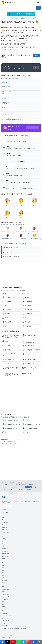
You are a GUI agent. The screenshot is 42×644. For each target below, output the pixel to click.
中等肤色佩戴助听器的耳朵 (11, 424)
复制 (36, 56)
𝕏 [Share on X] (8, 642)
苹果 (3, 565)
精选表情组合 (5, 589)
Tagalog (29, 490)
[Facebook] (3, 506)
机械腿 (26, 298)
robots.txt (9, 637)
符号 (3, 520)
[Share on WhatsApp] (18, 642)
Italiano (31, 485)
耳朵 (25, 420)
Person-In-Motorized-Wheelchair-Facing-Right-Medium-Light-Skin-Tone (10, 355)
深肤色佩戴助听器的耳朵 (30, 428)
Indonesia (21, 490)
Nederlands (6, 487)
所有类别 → (5, 559)
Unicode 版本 (5, 597)
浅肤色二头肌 (27, 314)
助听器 (4, 47)
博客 (3, 602)
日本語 (35, 487)
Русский (21, 487)
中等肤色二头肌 (8, 298)
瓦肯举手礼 (7, 350)
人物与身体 (15, 18)
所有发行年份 (5, 594)
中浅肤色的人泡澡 (9, 346)
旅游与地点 (5, 549)
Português (14, 487)
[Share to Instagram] (29, 642)
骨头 (5, 306)
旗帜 (3, 515)
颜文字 (4, 604)
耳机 (5, 433)
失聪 (22, 47)
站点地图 (4, 637)
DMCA (3, 623)
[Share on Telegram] (24, 642)
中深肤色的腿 (27, 310)
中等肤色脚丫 (7, 302)
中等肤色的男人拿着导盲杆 (31, 350)
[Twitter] (7, 506)
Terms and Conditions (8, 616)
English (5, 485)
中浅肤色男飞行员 (29, 364)
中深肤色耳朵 (27, 302)
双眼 (25, 294)
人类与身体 (5, 539)
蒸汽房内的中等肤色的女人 (31, 336)
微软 (3, 573)
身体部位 (23, 18)
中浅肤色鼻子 (27, 326)
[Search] (39, 8)
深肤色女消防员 (28, 346)
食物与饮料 (5, 556)
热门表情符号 (5, 599)
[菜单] (38, 3)
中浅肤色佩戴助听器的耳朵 (31, 424)
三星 (3, 578)
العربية (10, 490)
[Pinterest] (10, 506)
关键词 (4, 592)
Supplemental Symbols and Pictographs (13, 120)
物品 (3, 541)
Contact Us (5, 626)
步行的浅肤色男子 (9, 360)
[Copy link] (34, 642)
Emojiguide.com (5, 18)
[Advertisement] (21, 272)
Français (25, 485)
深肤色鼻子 (7, 322)
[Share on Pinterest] (13, 642)
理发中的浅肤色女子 (29, 368)
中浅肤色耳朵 (7, 314)
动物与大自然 (5, 554)
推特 (3, 575)
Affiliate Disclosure (7, 621)
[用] (19, 8)
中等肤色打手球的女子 (30, 360)
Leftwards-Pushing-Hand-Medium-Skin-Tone (31, 342)
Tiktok (3, 583)
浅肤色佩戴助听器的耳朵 (10, 420)
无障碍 (4, 50)
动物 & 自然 (5, 527)
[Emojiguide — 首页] (3, 497)
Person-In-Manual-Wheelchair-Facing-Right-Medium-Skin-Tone (10, 375)
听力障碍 (11, 47)
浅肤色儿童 (27, 374)
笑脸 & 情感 (5, 525)
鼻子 (5, 326)
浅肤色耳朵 (27, 306)
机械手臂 (6, 318)
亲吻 (5, 341)
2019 (31, 41)
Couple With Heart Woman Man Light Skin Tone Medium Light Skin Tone (11, 336)
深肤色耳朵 (7, 310)
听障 (17, 47)
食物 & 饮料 (5, 530)
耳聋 (10, 50)
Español (11, 485)
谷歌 (3, 568)
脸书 (3, 570)
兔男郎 (6, 364)
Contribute (5, 613)
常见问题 (4, 607)
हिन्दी (15, 490)
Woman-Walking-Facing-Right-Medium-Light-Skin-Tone (10, 369)
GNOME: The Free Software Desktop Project (14, 628)
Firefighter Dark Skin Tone (31, 354)
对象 (3, 517)
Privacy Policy (5, 618)
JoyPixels (4, 580)
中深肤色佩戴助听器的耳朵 (11, 428)
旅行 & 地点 (5, 522)
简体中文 (28, 487)
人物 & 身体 (5, 513)
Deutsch (18, 485)
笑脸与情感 (5, 551)
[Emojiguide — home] (8, 3)
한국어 (5, 490)
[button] (21, 82)
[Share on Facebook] (3, 642)
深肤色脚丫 (27, 322)
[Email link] (39, 642)
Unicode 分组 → (6, 532)
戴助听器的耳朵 (30, 47)
